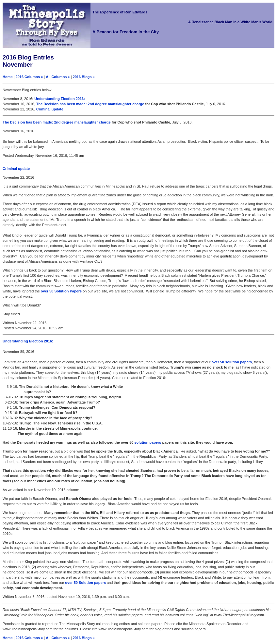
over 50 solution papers (232, 362)
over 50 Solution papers (85, 583)
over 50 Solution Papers (62, 291)
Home (8, 77)
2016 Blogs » (84, 77)
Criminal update (50, 109)
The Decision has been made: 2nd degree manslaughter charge (91, 104)
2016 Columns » (29, 77)
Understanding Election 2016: (60, 99)
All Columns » (58, 77)
